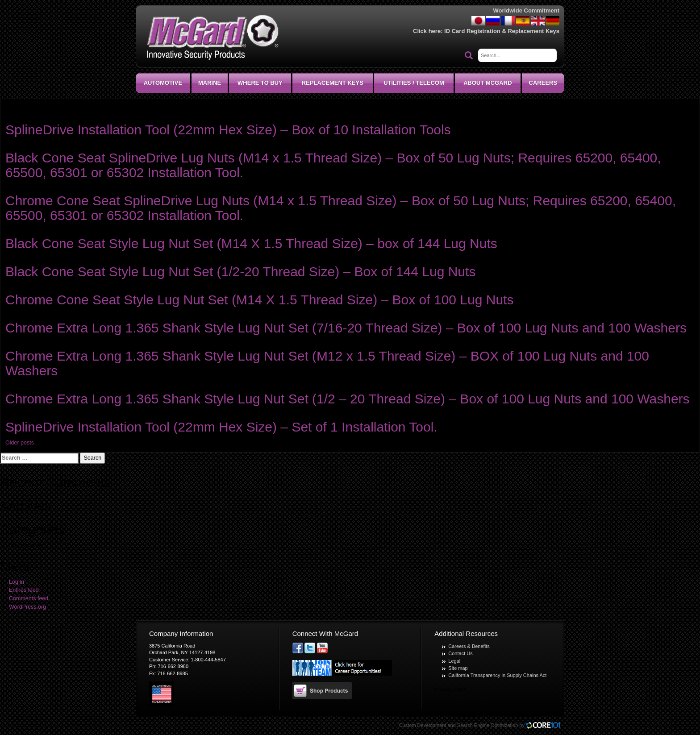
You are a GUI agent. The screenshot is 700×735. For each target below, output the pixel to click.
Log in (17, 582)
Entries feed (24, 590)
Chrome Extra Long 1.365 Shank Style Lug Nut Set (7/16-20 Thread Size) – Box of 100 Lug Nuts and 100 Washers (346, 328)
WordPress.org (27, 607)
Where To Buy (260, 83)
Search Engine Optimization (487, 725)
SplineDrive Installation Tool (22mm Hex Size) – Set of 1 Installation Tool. (221, 427)
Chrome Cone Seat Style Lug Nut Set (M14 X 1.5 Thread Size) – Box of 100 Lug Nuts (259, 300)
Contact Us (460, 653)
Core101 (545, 726)
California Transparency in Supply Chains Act (497, 675)
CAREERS (543, 83)
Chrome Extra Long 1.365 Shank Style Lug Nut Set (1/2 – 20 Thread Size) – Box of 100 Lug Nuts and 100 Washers (348, 399)
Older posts (20, 443)
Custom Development (423, 725)
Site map (458, 668)
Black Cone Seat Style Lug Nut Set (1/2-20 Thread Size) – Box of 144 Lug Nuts (240, 272)
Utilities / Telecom (414, 83)
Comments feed (29, 598)
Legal (454, 661)
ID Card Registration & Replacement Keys (502, 31)
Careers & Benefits (469, 646)
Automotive (163, 83)
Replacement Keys (333, 83)
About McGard (487, 83)
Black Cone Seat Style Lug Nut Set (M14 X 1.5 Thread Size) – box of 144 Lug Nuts (251, 243)
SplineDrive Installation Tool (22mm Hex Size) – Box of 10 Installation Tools (228, 130)
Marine (210, 83)
